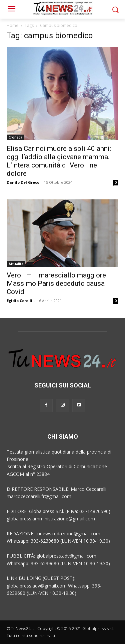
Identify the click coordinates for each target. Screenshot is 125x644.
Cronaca (15, 137)
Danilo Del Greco (23, 182)
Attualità (16, 264)
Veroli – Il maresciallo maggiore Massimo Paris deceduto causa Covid (56, 283)
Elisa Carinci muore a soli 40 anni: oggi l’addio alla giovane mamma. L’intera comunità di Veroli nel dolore (59, 161)
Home (12, 25)
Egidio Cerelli (19, 301)
